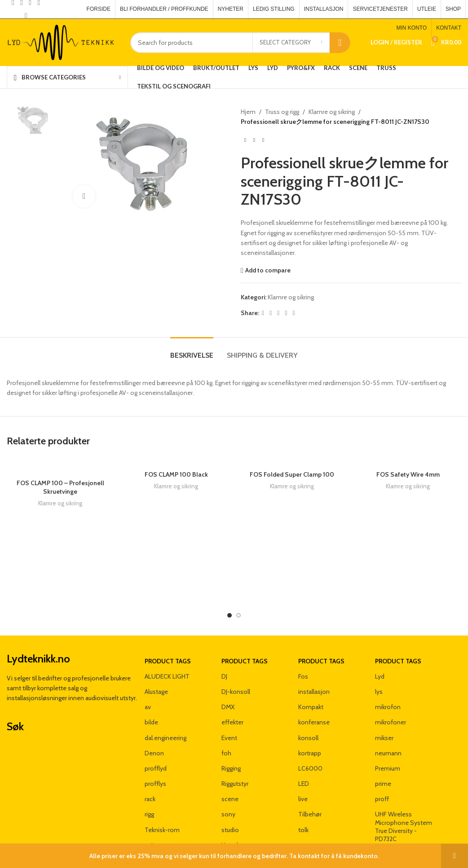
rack (150, 763)
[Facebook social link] (263, 313)
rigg (149, 779)
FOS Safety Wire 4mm (408, 536)
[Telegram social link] (294, 313)
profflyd (156, 733)
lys (379, 656)
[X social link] (271, 313)
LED (304, 748)
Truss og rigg (282, 112)
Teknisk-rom (162, 794)
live (303, 763)
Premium (388, 733)
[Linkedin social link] (286, 313)
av (148, 671)
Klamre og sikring (332, 112)
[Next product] (263, 140)
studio (230, 794)
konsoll (308, 702)
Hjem (248, 112)
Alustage (156, 656)
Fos (303, 641)
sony (228, 779)
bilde (151, 687)
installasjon (314, 656)
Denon (154, 718)
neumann (388, 718)
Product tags (168, 626)
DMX (228, 671)
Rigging (231, 733)
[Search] (240, 43)
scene (230, 763)
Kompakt (311, 671)
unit (150, 810)
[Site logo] (62, 42)
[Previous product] (245, 140)
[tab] (192, 351)
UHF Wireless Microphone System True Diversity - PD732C (404, 791)
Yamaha (232, 810)
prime (383, 748)
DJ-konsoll (236, 656)
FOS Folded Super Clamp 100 (292, 474)
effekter (232, 687)
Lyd (380, 641)
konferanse (314, 687)
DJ (224, 641)
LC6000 (310, 733)
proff (382, 763)
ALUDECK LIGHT (167, 641)
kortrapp (310, 718)
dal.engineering (166, 702)
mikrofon (388, 671)
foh (226, 718)
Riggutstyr (235, 748)
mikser (384, 702)
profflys (155, 748)
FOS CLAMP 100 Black (176, 474)
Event (229, 702)
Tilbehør (310, 779)
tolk (303, 794)
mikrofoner (391, 687)
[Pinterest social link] (26, 16)
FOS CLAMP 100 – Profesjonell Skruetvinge (60, 487)
